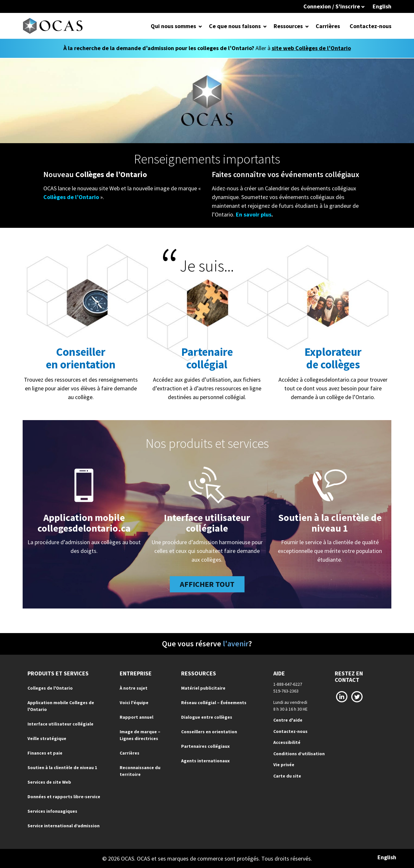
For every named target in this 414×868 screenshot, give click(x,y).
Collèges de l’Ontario (71, 197)
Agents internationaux (205, 761)
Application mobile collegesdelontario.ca (84, 523)
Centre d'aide (288, 720)
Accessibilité (287, 742)
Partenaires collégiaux (205, 746)
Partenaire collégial (207, 358)
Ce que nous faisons (235, 26)
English (382, 6)
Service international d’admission (64, 826)
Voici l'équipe (134, 703)
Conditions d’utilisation (299, 754)
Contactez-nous (370, 26)
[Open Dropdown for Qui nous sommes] (200, 26)
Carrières (328, 26)
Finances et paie (45, 753)
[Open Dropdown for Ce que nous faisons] (265, 26)
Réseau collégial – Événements (214, 703)
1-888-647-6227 (288, 684)
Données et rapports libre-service (64, 797)
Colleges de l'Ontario (50, 688)
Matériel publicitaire (203, 688)
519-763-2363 (286, 691)
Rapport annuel (136, 717)
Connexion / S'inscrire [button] (334, 6)
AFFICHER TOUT (207, 584)
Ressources (288, 26)
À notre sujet (134, 688)
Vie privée (284, 765)
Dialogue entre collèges (207, 717)
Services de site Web (49, 782)
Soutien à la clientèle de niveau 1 (330, 523)
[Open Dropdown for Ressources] (307, 26)
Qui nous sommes (173, 26)
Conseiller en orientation (81, 358)
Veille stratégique (47, 738)
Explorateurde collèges (333, 358)
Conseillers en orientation (209, 732)
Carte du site (287, 776)
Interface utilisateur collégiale (207, 523)
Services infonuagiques (52, 811)
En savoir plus (254, 214)
